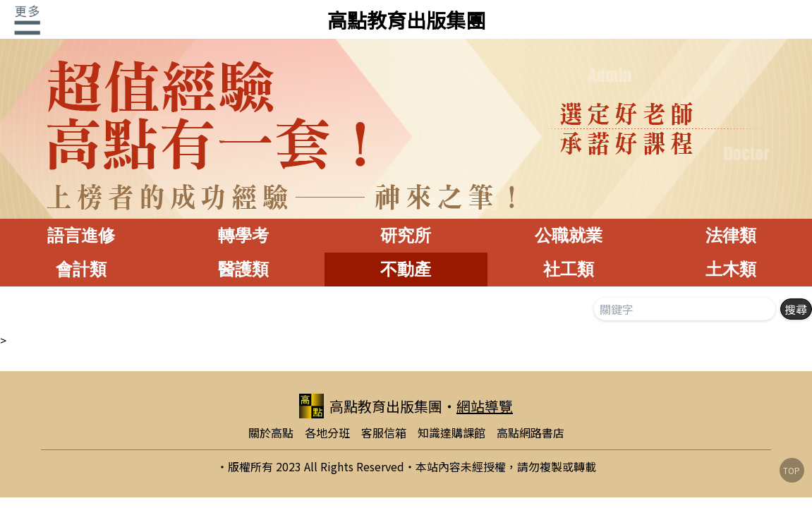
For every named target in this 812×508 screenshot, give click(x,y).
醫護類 (243, 269)
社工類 (569, 269)
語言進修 (81, 235)
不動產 (406, 269)
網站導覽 (485, 406)
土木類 (731, 269)
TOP (792, 470)
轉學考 (243, 235)
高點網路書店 (531, 433)
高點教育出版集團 (406, 20)
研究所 (406, 235)
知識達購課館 (452, 433)
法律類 (731, 235)
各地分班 (327, 433)
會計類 (81, 269)
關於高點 (271, 433)
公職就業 (569, 235)
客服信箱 (384, 433)
